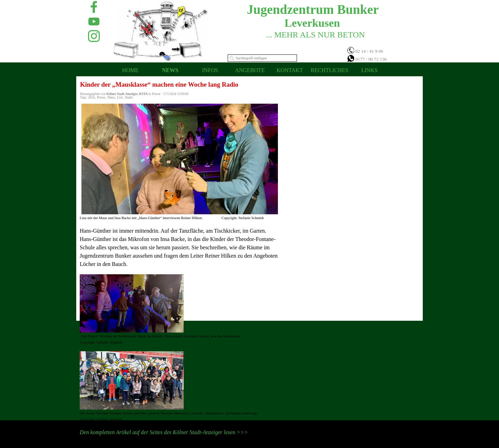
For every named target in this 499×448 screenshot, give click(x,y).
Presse (101, 97)
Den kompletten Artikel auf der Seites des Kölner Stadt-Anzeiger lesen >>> (164, 432)
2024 (91, 97)
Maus (111, 97)
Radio (129, 97)
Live (120, 97)
